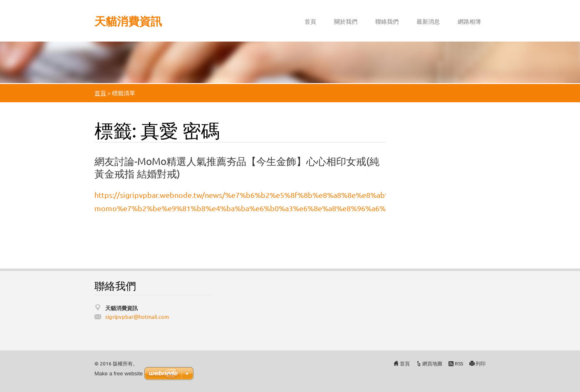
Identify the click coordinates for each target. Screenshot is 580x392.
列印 (481, 363)
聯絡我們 (387, 21)
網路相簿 (469, 21)
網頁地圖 (432, 363)
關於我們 (346, 21)
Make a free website (119, 374)
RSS (459, 363)
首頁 (310, 21)
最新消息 (428, 21)
